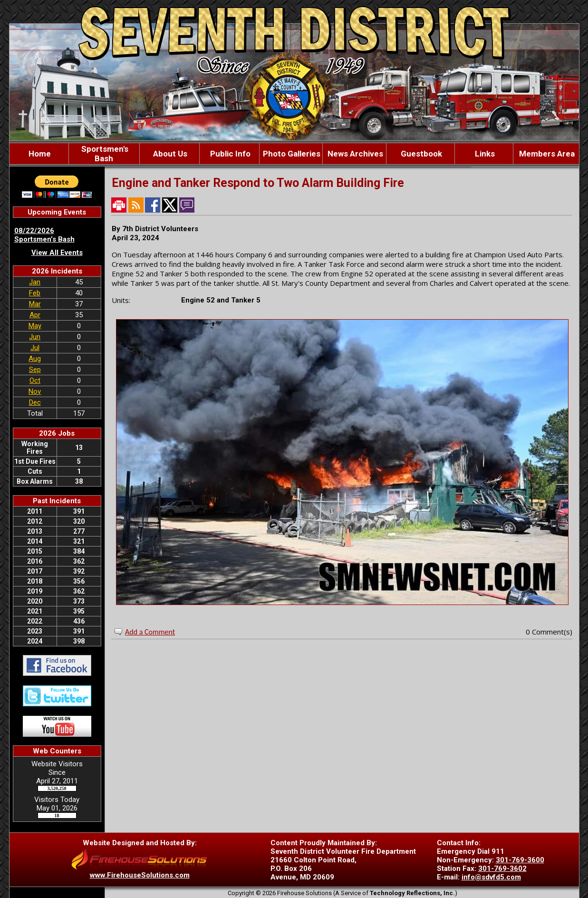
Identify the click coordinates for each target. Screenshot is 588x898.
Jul (35, 348)
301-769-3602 (502, 869)
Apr (35, 315)
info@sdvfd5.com (491, 877)
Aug (35, 359)
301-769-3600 (520, 860)
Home (39, 154)
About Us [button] (169, 154)
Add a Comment (150, 632)
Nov (35, 391)
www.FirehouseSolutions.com (140, 875)
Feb (35, 293)
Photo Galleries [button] (291, 154)
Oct (35, 381)
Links (484, 154)
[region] (294, 154)
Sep (35, 370)
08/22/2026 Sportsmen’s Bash (44, 235)
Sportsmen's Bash (104, 154)
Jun (35, 337)
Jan (35, 282)
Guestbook (420, 154)
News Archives (354, 154)
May (35, 326)
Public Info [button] (229, 154)
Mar (35, 304)
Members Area (546, 154)
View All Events (57, 253)
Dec (35, 402)
